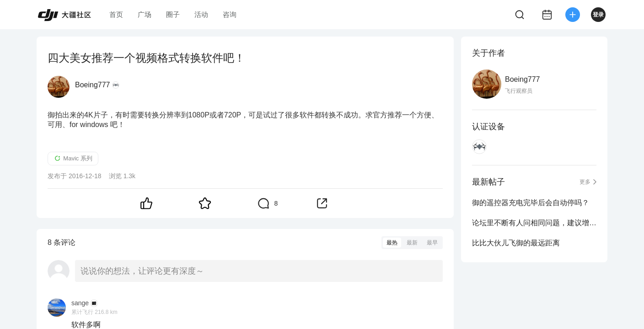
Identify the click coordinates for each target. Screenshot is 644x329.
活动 (201, 14)
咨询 (230, 14)
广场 (145, 14)
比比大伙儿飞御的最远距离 (516, 243)
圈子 (173, 14)
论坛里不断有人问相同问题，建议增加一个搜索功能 (534, 223)
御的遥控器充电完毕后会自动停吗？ (531, 203)
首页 (116, 14)
